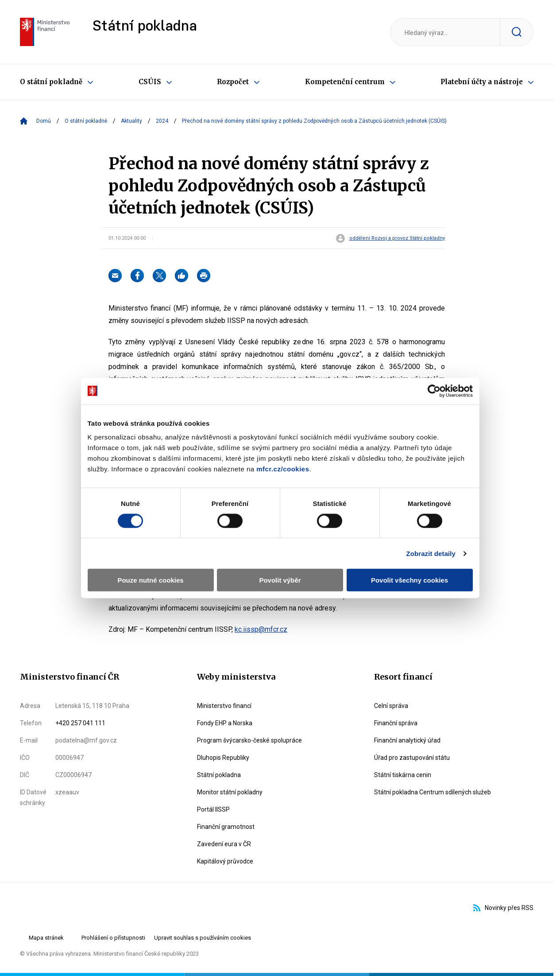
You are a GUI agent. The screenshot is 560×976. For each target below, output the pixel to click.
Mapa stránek (46, 938)
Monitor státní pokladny (230, 792)
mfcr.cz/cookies (214, 440)
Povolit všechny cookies (413, 551)
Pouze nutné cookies (147, 551)
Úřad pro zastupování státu (412, 758)
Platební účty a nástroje (482, 82)
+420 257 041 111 (80, 723)
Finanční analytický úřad (407, 740)
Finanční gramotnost (226, 827)
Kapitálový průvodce (225, 861)
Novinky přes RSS (503, 908)
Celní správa (391, 706)
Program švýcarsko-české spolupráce (249, 740)
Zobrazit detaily (436, 524)
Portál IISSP (213, 809)
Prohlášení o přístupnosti (113, 938)
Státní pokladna (145, 27)
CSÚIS (150, 82)
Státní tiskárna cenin (403, 775)
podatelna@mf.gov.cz (86, 740)
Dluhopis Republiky (223, 758)
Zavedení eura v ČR (224, 844)
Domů (44, 121)
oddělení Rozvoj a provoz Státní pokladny (397, 238)
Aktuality (131, 121)
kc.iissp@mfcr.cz (261, 629)
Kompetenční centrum (345, 82)
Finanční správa (396, 723)
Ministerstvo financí (224, 706)
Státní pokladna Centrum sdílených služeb (433, 792)
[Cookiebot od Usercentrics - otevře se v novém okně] (439, 362)
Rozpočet (233, 82)
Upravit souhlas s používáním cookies (203, 938)
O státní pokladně (51, 82)
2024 (162, 121)
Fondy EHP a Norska (225, 723)
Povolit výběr (280, 551)
